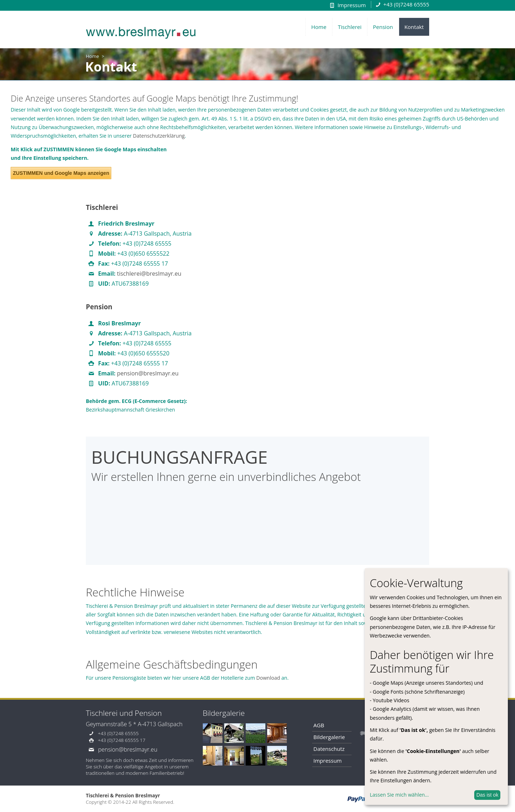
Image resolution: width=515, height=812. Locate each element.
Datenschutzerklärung (159, 136)
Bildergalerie (329, 737)
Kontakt (414, 27)
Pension (383, 27)
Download (268, 678)
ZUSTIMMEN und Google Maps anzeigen (61, 173)
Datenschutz (329, 749)
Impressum (352, 5)
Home (319, 27)
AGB (319, 725)
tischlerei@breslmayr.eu (149, 274)
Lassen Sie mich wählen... (399, 795)
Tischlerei (350, 27)
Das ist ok (487, 795)
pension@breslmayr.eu (148, 373)
